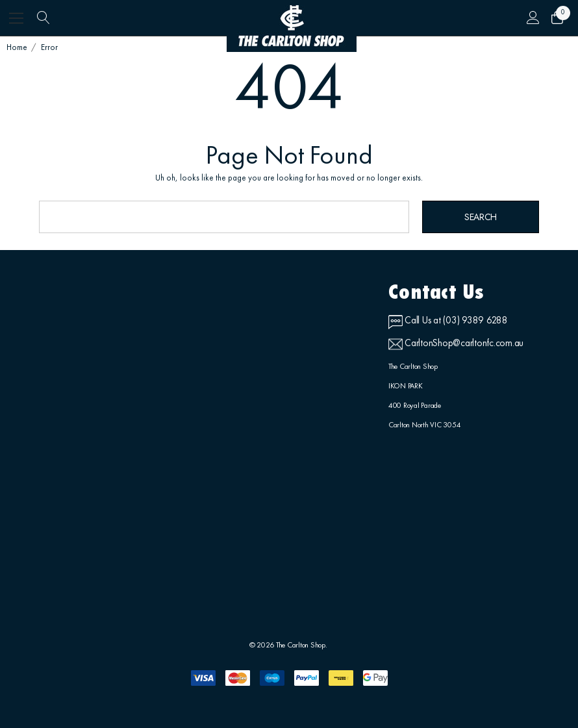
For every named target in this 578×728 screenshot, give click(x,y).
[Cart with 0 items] (557, 18)
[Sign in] (533, 18)
